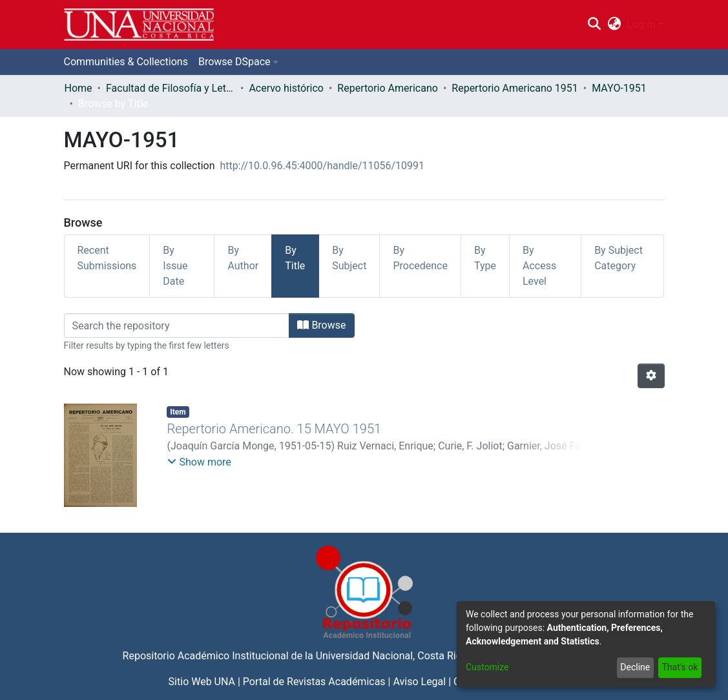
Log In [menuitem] (641, 24)
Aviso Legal (419, 682)
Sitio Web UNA (202, 682)
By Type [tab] (485, 258)
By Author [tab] (243, 258)
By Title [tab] (295, 258)
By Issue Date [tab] (175, 266)
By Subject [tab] (349, 258)
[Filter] (177, 325)
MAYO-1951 (619, 88)
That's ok (680, 667)
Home (78, 88)
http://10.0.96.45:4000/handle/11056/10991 (323, 166)
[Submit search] (595, 25)
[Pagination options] (651, 376)
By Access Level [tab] (539, 266)
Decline (635, 667)
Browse (321, 325)
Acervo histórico (286, 88)
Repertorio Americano (388, 88)
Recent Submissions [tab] (107, 258)
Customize (487, 667)
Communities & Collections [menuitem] (126, 62)
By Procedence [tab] (420, 258)
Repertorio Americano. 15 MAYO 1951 (274, 429)
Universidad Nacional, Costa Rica (391, 656)
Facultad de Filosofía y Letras (171, 88)
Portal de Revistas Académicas (314, 682)
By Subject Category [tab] (619, 258)
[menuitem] (614, 25)
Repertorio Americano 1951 (515, 88)
